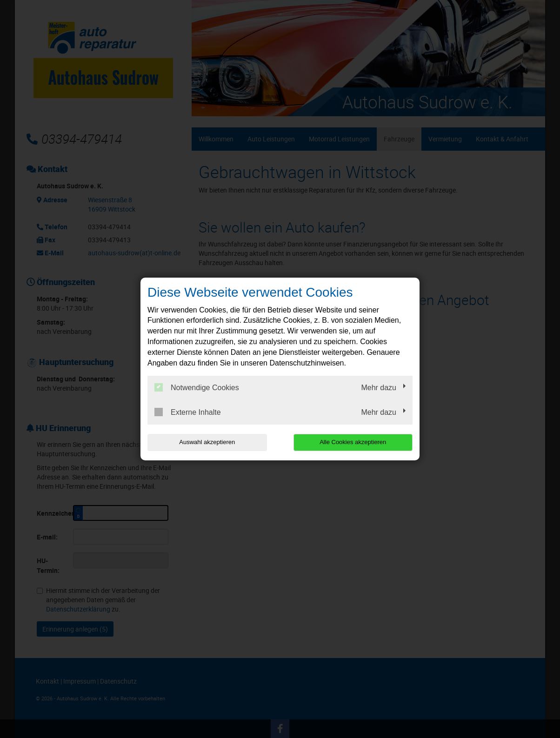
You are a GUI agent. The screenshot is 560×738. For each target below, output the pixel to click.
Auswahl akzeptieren (207, 442)
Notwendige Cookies (197, 387)
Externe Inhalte (188, 412)
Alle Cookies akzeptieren (353, 442)
